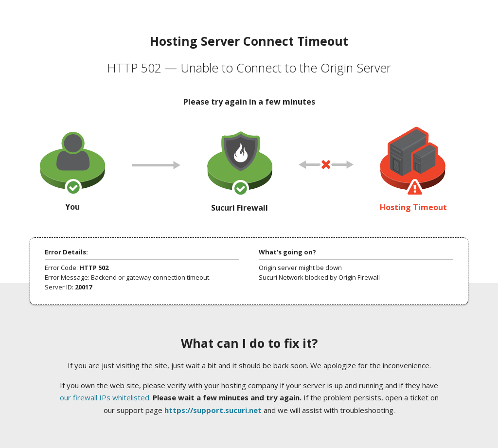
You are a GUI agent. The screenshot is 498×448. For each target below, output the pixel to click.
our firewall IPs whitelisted (105, 397)
